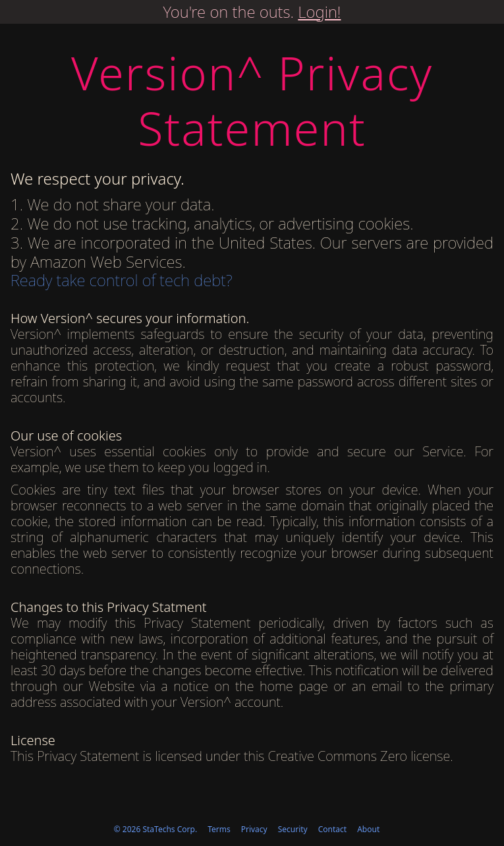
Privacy (254, 829)
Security (293, 829)
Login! (319, 12)
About (368, 829)
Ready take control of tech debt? (122, 280)
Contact (332, 829)
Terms (219, 829)
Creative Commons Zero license (359, 756)
